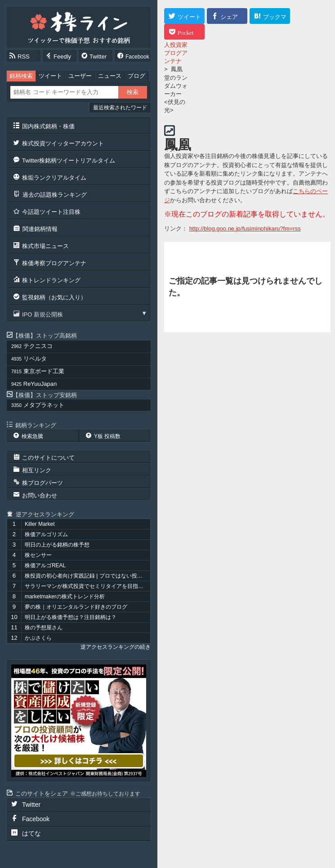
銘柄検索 (21, 76)
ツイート (50, 76)
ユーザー (80, 76)
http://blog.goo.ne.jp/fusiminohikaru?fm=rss (245, 228)
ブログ (136, 76)
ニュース (110, 76)
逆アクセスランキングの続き (116, 647)
